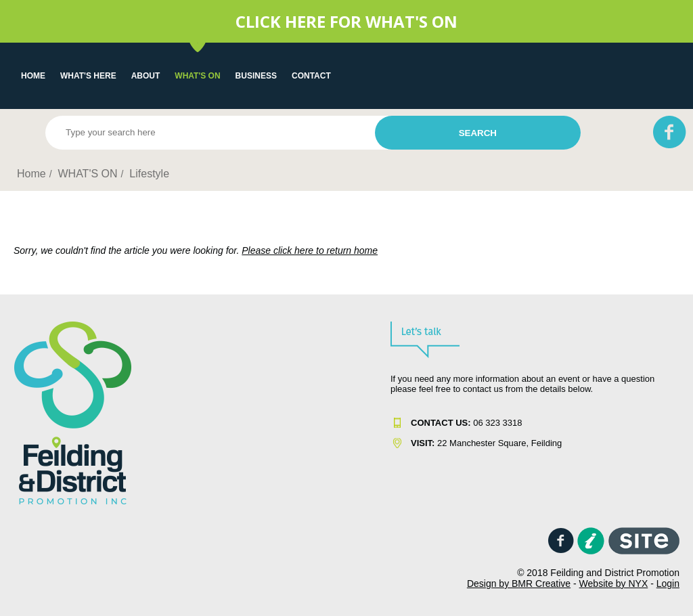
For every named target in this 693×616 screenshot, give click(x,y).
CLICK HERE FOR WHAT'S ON (346, 21)
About (146, 76)
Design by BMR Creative (519, 584)
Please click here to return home (310, 250)
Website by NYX (614, 584)
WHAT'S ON (197, 76)
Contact (311, 76)
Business (256, 76)
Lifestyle (149, 174)
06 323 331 (464, 423)
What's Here (88, 76)
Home (33, 76)
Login (668, 584)
